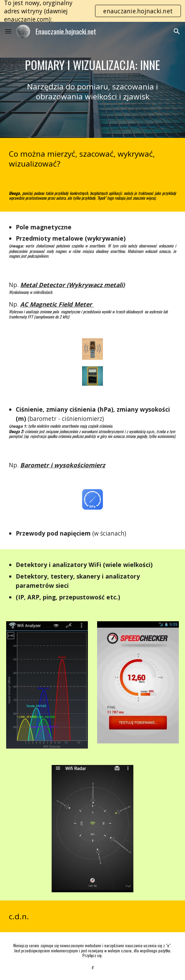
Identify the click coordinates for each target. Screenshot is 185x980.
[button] (8, 31)
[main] (92, 65)
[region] (92, 11)
